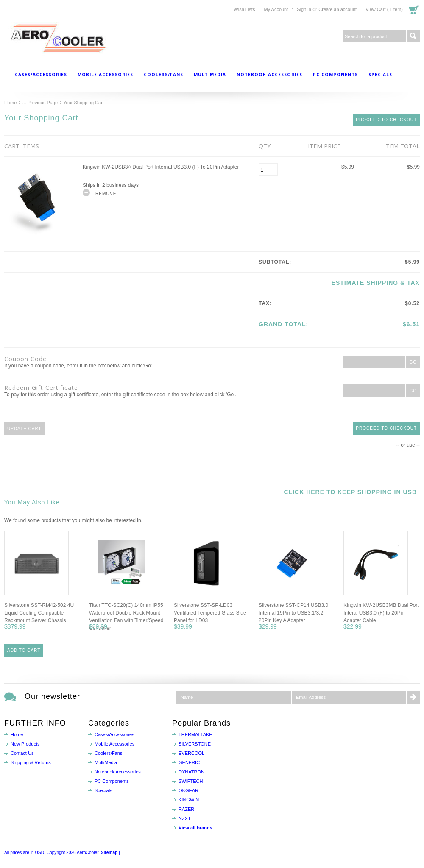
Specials (380, 75)
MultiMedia (210, 75)
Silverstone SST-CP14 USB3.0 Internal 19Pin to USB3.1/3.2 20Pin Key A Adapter (293, 613)
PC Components (335, 75)
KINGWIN (189, 800)
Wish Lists (244, 9)
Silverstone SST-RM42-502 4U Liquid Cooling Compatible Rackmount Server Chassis (39, 613)
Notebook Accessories (269, 75)
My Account (276, 9)
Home (10, 103)
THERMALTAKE (195, 734)
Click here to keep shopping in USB (350, 492)
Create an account (338, 9)
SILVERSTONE (195, 744)
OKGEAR (188, 790)
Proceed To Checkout (386, 120)
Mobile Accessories (105, 75)
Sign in (304, 9)
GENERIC (189, 762)
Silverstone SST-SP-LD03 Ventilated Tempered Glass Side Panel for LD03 (210, 613)
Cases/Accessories (41, 75)
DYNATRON (191, 772)
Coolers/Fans (163, 75)
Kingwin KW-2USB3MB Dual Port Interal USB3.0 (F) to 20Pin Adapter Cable (381, 613)
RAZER (186, 809)
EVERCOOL (191, 753)
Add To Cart (24, 650)
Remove (106, 193)
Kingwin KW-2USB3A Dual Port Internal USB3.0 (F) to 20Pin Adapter (161, 167)
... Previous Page (40, 103)
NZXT (185, 818)
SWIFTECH (191, 781)
